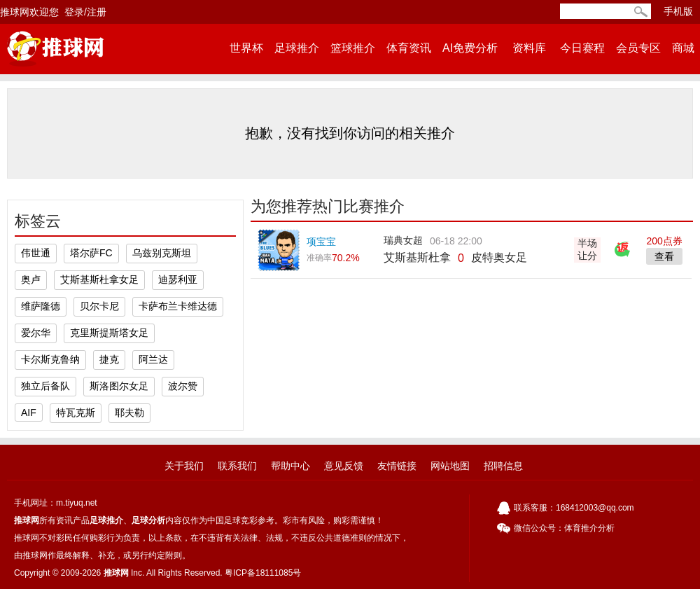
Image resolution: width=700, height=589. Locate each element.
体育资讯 (409, 48)
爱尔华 (36, 333)
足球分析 (148, 520)
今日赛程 (582, 48)
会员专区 (638, 48)
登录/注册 (85, 12)
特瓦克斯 (76, 413)
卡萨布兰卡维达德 (178, 306)
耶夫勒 (129, 413)
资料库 (529, 48)
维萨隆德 (41, 306)
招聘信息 (503, 466)
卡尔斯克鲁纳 (50, 359)
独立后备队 (45, 386)
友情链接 (397, 466)
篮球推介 (353, 48)
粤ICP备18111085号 (263, 573)
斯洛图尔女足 (119, 386)
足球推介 (297, 48)
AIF (29, 413)
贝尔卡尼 (99, 306)
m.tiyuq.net (77, 503)
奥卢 (31, 279)
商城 (683, 48)
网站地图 (450, 466)
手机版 (678, 11)
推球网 (27, 520)
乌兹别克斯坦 (162, 253)
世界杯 (246, 48)
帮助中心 (290, 466)
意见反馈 (344, 466)
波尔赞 (183, 386)
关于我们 (184, 466)
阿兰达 (153, 359)
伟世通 (36, 253)
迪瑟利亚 (178, 279)
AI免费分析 (470, 48)
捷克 (109, 359)
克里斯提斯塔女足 (109, 333)
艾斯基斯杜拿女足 (99, 279)
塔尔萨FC (91, 253)
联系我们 (237, 466)
